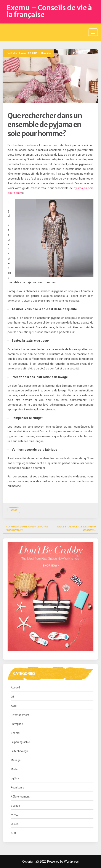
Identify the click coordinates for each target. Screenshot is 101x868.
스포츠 (15, 824)
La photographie (20, 742)
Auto (14, 706)
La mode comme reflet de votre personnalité (26, 528)
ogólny (15, 779)
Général (15, 733)
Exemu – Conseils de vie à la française (49, 11)
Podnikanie (17, 788)
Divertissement (20, 715)
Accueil (15, 688)
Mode (14, 510)
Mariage (16, 760)
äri (12, 697)
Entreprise (17, 724)
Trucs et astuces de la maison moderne (76, 528)
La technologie (20, 751)
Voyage (15, 806)
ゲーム (15, 815)
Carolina (46, 53)
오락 (13, 833)
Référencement (20, 797)
